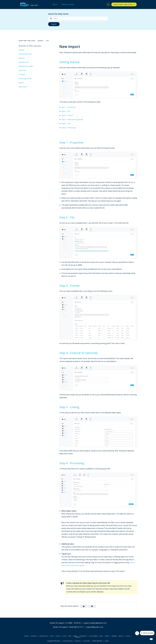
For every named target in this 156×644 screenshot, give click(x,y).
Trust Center (87, 641)
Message (114, 636)
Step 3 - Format (67, 115)
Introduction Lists (25, 54)
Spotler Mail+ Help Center (123, 4)
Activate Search (44, 636)
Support (107, 641)
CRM (70, 636)
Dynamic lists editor (26, 66)
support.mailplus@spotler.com (95, 623)
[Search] (78, 19)
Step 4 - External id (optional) (72, 119)
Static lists (22, 70)
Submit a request (68, 4)
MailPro (107, 636)
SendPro (78, 637)
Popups (21, 50)
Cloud (64, 636)
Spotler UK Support (60, 627)
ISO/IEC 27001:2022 (97, 641)
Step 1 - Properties (68, 107)
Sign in (55, 4)
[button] (84, 606)
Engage (75, 636)
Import (21, 83)
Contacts (22, 74)
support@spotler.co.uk (95, 627)
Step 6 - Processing (69, 128)
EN (108, 4)
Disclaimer (78, 641)
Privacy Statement (68, 641)
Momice (121, 636)
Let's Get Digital (93, 636)
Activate (26, 636)
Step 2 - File (66, 111)
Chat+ (52, 636)
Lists (47, 41)
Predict (128, 636)
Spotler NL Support (57, 623)
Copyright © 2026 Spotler (54, 641)
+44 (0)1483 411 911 (76, 627)
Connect (58, 636)
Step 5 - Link (66, 124)
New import (23, 87)
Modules (40, 41)
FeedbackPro (83, 636)
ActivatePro (34, 636)
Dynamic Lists (24, 62)
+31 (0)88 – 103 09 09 (73, 623)
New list (22, 58)
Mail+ (101, 636)
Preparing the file (25, 79)
